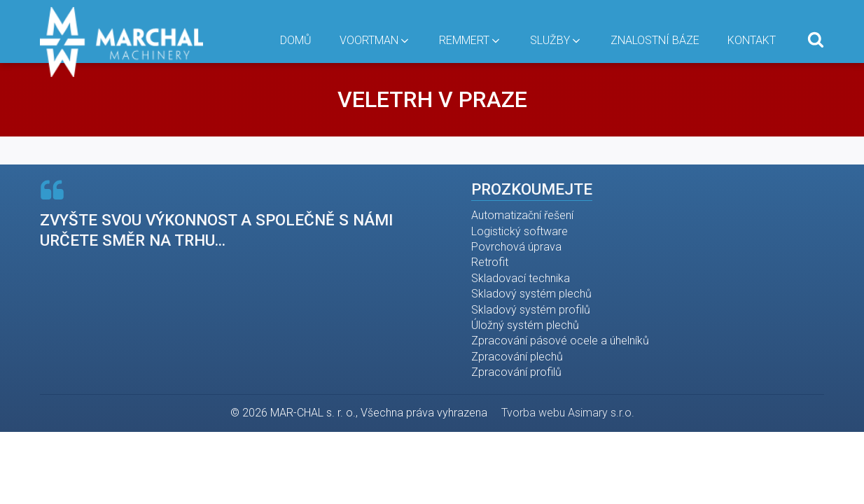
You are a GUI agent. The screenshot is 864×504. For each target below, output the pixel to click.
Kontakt (752, 40)
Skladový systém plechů (531, 294)
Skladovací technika (521, 278)
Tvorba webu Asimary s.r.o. (568, 413)
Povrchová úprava (516, 247)
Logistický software (520, 231)
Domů (296, 40)
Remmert (471, 40)
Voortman (375, 40)
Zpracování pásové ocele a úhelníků (560, 341)
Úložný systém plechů (525, 325)
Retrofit (490, 262)
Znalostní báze (655, 40)
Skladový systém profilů (531, 310)
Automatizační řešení (522, 215)
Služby (556, 40)
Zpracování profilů (516, 372)
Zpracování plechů (517, 357)
